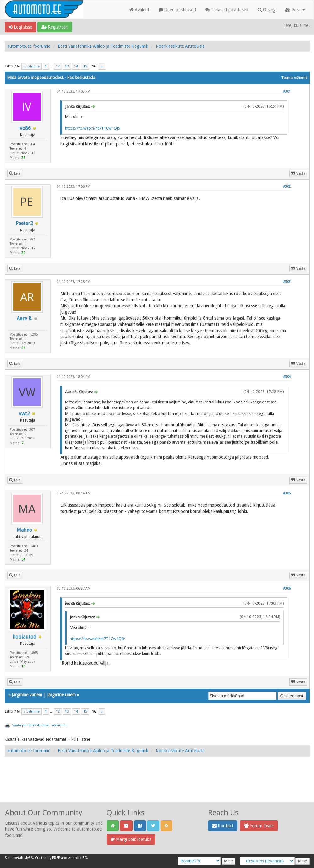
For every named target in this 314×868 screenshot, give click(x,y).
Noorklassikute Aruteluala (180, 46)
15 (85, 66)
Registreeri (55, 27)
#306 (287, 588)
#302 (287, 187)
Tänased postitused (227, 10)
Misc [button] (295, 10)
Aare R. (24, 318)
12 (58, 66)
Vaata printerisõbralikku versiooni (39, 725)
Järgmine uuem (61, 695)
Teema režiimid (294, 78)
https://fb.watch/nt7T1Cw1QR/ (93, 128)
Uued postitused (177, 10)
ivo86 (25, 128)
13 (67, 66)
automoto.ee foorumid (29, 46)
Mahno (24, 530)
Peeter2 (24, 223)
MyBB (29, 858)
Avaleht (139, 10)
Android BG (78, 858)
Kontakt (223, 826)
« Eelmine (32, 66)
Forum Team (259, 826)
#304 (287, 377)
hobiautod (25, 637)
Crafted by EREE (47, 858)
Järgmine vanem (27, 695)
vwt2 (24, 414)
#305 (287, 493)
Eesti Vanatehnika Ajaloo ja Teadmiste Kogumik (103, 46)
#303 (287, 282)
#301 (287, 92)
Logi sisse (20, 27)
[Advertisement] (157, 786)
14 (76, 66)
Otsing (267, 10)
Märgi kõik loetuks (131, 839)
